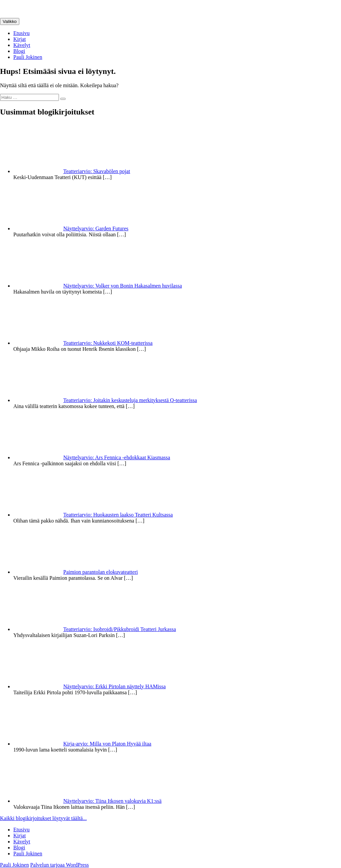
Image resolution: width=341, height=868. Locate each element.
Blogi (19, 51)
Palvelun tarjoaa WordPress (60, 865)
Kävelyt (22, 45)
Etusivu (21, 33)
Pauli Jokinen (28, 57)
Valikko (10, 21)
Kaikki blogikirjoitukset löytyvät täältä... (43, 818)
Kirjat (19, 39)
